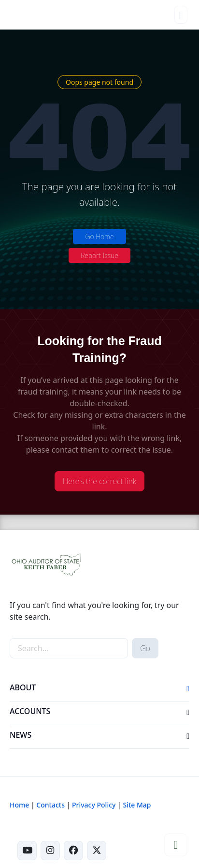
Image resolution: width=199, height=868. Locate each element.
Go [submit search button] (145, 648)
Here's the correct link (99, 481)
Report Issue (99, 255)
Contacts (50, 805)
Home (19, 805)
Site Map (137, 805)
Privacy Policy (94, 805)
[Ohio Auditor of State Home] (25, 15)
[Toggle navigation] (181, 15)
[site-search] (69, 648)
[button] (188, 689)
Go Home (99, 236)
